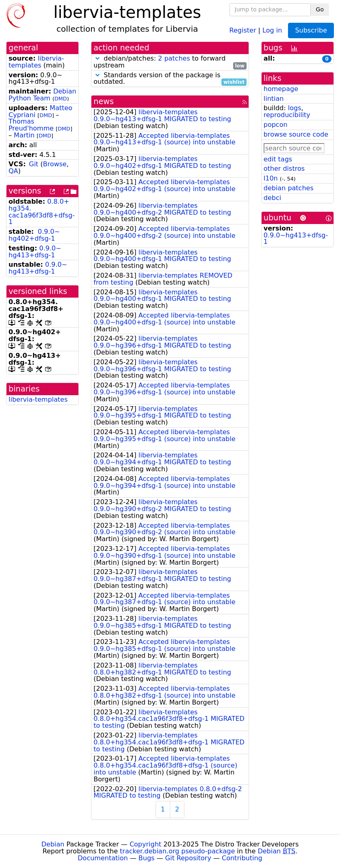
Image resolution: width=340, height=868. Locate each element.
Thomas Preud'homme (31, 125)
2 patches (174, 58)
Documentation (103, 858)
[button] (97, 58)
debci (272, 198)
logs (295, 108)
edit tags (278, 159)
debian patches (289, 188)
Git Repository (188, 858)
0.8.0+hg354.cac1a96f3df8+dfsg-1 (42, 212)
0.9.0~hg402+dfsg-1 (34, 235)
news (104, 101)
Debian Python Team (42, 95)
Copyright (145, 844)
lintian (274, 99)
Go (320, 9)
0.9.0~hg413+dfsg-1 (35, 252)
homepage (281, 89)
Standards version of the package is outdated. (170, 79)
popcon (276, 125)
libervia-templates (36, 62)
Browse (55, 164)
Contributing (242, 858)
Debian (53, 844)
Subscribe (311, 30)
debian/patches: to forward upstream (170, 62)
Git (34, 164)
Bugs (147, 858)
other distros (284, 169)
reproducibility (287, 115)
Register (243, 30)
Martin (24, 135)
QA (13, 171)
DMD (61, 99)
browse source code (296, 134)
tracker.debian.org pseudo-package (177, 851)
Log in (272, 30)
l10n (271, 178)
